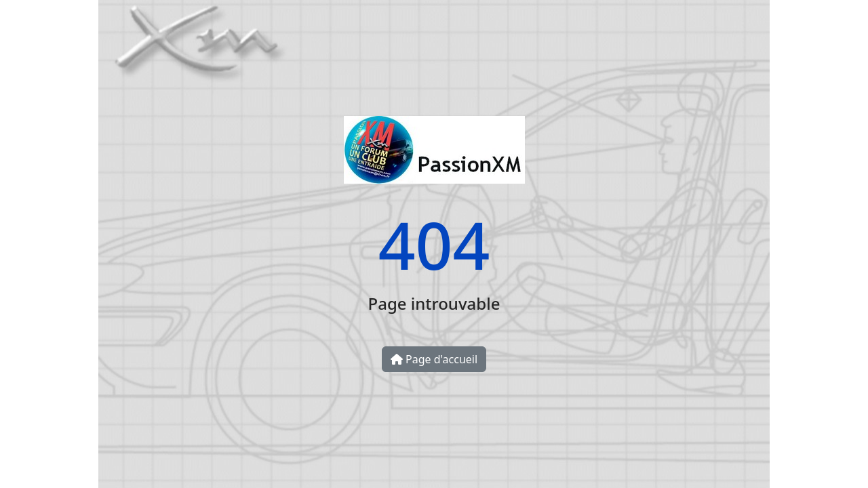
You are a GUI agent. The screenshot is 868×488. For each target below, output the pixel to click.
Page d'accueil (434, 359)
